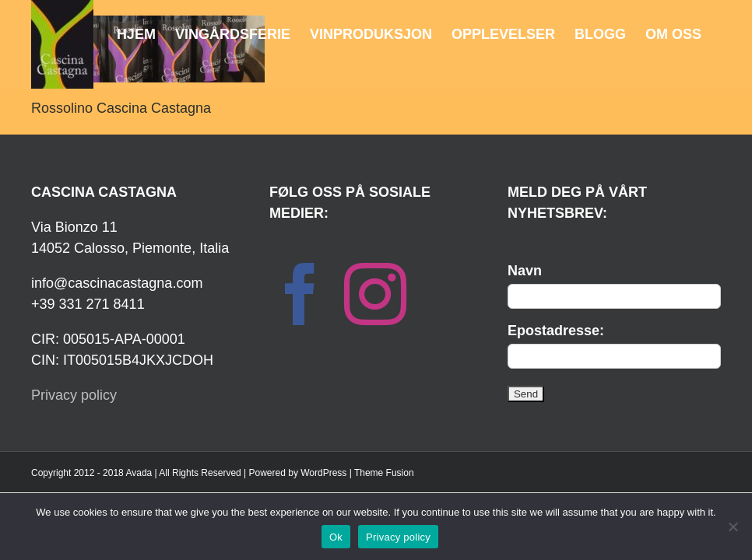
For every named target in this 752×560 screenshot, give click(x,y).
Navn (525, 271)
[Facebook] (300, 294)
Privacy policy (74, 395)
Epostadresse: (556, 331)
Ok (336, 537)
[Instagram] (375, 294)
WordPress (323, 473)
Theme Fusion (384, 473)
